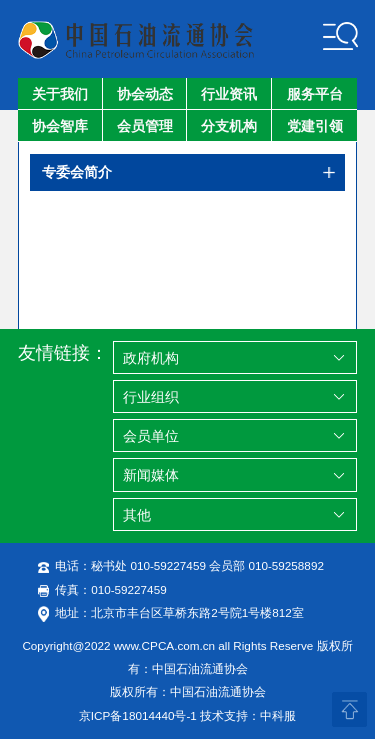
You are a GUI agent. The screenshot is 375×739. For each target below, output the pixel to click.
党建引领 (315, 126)
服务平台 (315, 94)
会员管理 (145, 126)
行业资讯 (229, 94)
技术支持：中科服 (248, 715)
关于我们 (60, 94)
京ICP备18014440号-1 (138, 715)
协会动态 (145, 94)
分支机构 (229, 126)
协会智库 (60, 126)
